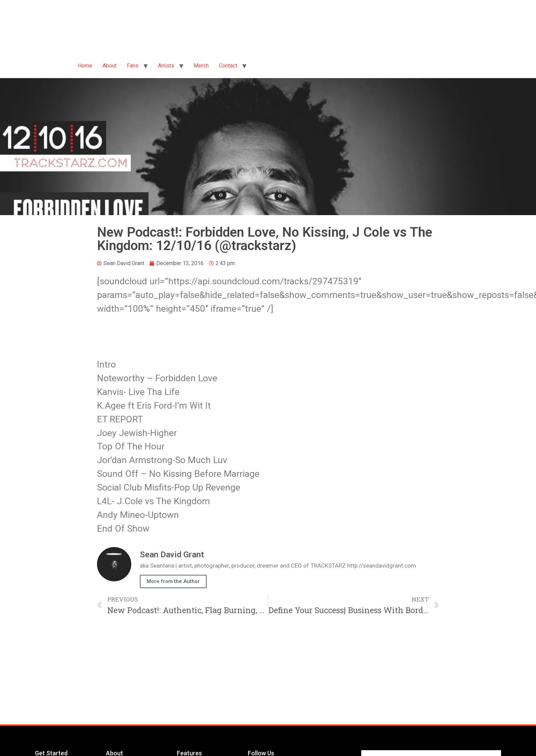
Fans (133, 66)
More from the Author (173, 581)
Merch (201, 66)
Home (85, 66)
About (109, 66)
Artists (166, 66)
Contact (228, 66)
